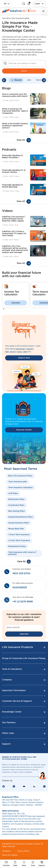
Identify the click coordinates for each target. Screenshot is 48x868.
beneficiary (21, 349)
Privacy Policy (23, 851)
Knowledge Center (12, 712)
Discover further (24, 430)
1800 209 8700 (21, 574)
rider (7, 352)
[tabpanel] (16, 295)
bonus (20, 352)
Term (39, 80)
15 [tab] (39, 309)
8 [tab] (22, 309)
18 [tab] (18, 311)
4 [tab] (11, 309)
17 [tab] (45, 309)
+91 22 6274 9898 (23, 602)
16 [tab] (42, 309)
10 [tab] (27, 309)
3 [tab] (9, 309)
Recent (18, 80)
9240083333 (20, 588)
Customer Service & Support (17, 701)
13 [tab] (34, 309)
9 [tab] (24, 309)
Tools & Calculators (12, 669)
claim (25, 352)
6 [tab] (16, 309)
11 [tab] (29, 309)
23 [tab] (30, 311)
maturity (30, 349)
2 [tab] (6, 309)
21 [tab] (25, 311)
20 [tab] (23, 311)
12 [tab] (32, 309)
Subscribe (24, 634)
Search (24, 71)
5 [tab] (14, 309)
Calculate (16, 303)
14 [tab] (37, 309)
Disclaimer (6, 851)
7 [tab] (19, 309)
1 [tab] (4, 309)
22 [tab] (28, 311)
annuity (13, 352)
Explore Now (24, 358)
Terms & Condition (10, 855)
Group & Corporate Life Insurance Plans (23, 658)
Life (29, 80)
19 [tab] (20, 311)
